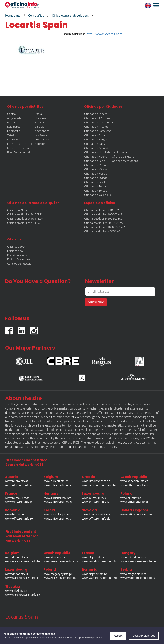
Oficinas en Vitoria (123, 156)
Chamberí (13, 139)
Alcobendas (42, 131)
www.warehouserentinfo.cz (61, 561)
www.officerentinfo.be (58, 485)
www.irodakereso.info (57, 498)
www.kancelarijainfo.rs (58, 514)
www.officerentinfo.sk (96, 518)
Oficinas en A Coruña (97, 118)
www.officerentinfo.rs (57, 518)
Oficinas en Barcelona (98, 131)
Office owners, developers (70, 15)
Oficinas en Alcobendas (99, 122)
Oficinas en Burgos (96, 139)
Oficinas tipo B (16, 251)
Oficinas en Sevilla (95, 182)
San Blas (40, 122)
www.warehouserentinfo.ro (99, 578)
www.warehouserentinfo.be (23, 561)
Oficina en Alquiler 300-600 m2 (103, 219)
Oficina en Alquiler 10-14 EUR (25, 219)
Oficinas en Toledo (96, 191)
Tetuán (12, 135)
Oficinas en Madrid (96, 165)
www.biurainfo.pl (131, 498)
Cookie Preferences (144, 636)
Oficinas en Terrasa (96, 186)
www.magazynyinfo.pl (58, 574)
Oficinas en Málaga (96, 169)
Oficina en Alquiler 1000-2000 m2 (105, 227)
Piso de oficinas (17, 255)
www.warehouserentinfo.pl (61, 578)
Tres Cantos (42, 139)
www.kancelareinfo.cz (134, 481)
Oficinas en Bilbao (95, 135)
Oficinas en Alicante (96, 127)
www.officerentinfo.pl (134, 502)
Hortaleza (41, 118)
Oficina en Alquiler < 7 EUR (24, 210)
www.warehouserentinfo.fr (99, 561)
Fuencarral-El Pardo (20, 144)
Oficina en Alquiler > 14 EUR (24, 223)
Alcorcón (40, 144)
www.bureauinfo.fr (17, 498)
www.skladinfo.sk (16, 590)
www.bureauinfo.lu (94, 498)
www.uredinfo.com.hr (96, 481)
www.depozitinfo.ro (94, 574)
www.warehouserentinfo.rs (138, 578)
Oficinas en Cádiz (95, 144)
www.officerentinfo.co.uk (136, 514)
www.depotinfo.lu (16, 574)
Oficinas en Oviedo (96, 178)
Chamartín (14, 131)
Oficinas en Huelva (96, 156)
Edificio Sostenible (19, 259)
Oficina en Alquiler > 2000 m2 (102, 231)
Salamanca (14, 127)
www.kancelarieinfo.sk (96, 514)
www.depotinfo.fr (93, 557)
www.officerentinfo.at (19, 485)
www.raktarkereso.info (135, 557)
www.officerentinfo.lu (96, 502)
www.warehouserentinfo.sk (23, 595)
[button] (155, 5)
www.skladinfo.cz (54, 557)
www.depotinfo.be (17, 557)
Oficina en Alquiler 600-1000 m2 (104, 223)
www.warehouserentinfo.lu (22, 578)
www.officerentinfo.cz (134, 485)
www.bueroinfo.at (17, 481)
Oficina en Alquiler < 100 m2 (101, 210)
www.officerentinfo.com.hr (99, 485)
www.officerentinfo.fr (19, 502)
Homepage (13, 15)
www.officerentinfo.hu (58, 502)
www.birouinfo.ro (16, 514)
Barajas (39, 127)
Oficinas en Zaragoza (125, 161)
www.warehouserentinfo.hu (138, 561)
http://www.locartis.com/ (105, 34)
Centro (12, 114)
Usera (38, 114)
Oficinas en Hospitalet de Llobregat (106, 152)
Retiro (11, 122)
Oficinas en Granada (97, 148)
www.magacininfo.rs (133, 574)
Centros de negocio (19, 263)
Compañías (36, 15)
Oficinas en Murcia (96, 174)
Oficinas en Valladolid (98, 195)
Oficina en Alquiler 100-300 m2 (103, 214)
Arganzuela (14, 118)
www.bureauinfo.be (56, 481)
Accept (118, 636)
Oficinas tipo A (16, 247)
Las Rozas (41, 135)
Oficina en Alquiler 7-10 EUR (25, 214)
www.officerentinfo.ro (19, 518)
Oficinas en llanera (96, 114)
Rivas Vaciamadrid (19, 152)
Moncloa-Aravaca (18, 148)
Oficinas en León (95, 161)
